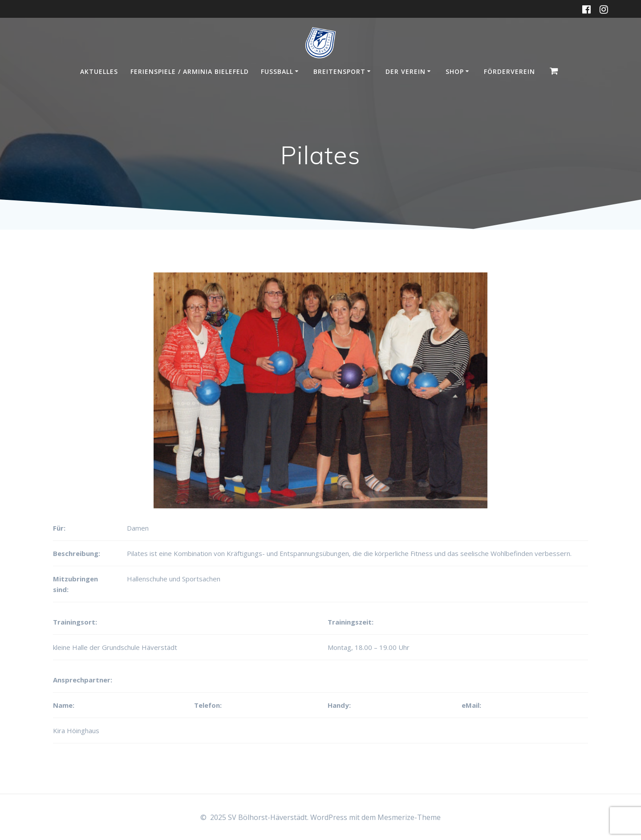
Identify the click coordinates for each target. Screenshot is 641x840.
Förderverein (509, 71)
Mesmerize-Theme (409, 817)
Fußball (277, 71)
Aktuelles (99, 71)
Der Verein (406, 71)
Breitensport (339, 71)
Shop (455, 71)
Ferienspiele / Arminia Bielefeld (190, 71)
